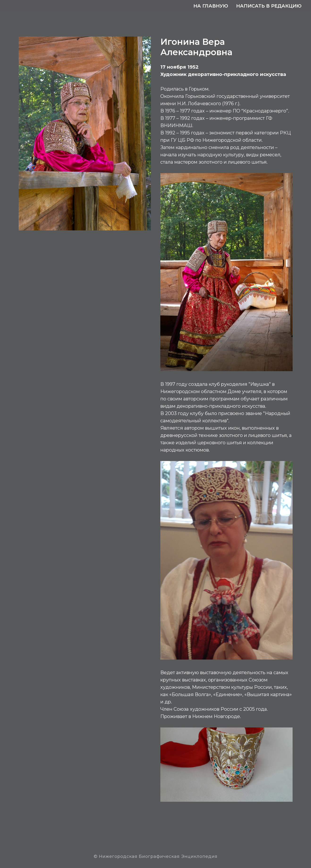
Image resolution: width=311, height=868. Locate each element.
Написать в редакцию (269, 6)
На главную (211, 6)
